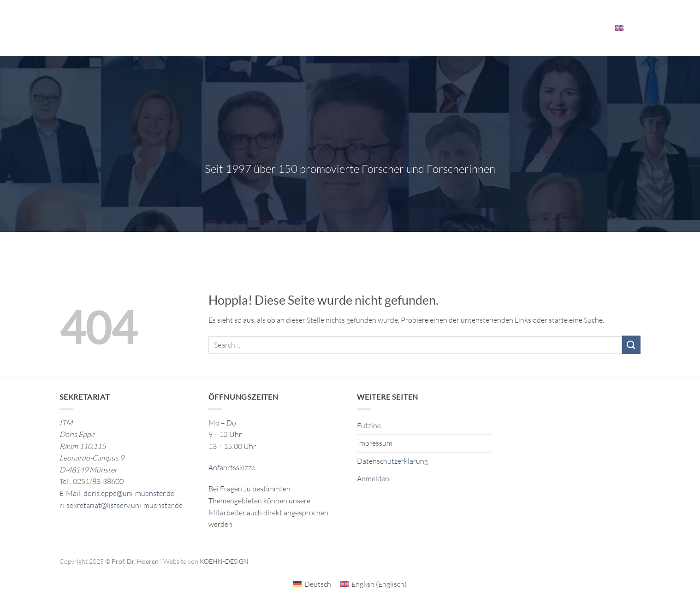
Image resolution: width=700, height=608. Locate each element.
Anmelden (373, 478)
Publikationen (359, 28)
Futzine (369, 425)
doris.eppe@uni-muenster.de (129, 493)
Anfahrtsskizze (232, 467)
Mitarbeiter (582, 28)
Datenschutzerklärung (392, 461)
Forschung (302, 28)
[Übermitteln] (631, 345)
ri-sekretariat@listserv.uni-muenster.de (121, 505)
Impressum (375, 443)
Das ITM (409, 28)
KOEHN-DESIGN (224, 561)
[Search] (637, 28)
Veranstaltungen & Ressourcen (492, 28)
